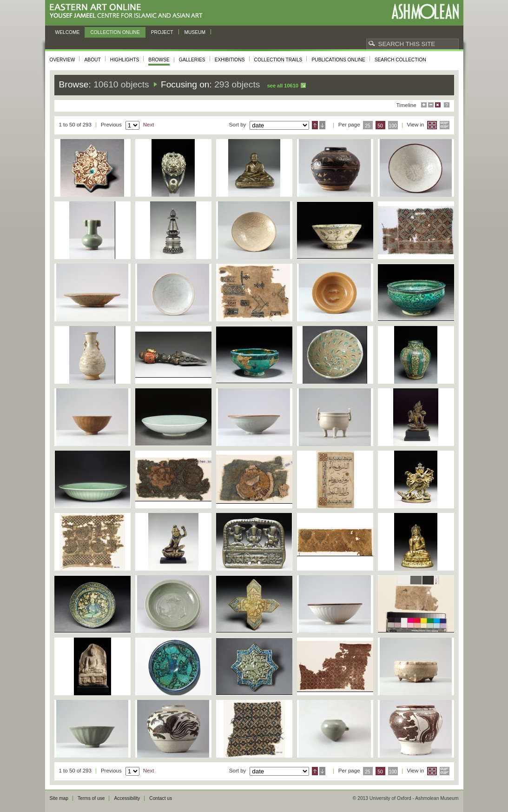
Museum (195, 32)
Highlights (125, 60)
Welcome (68, 32)
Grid (432, 125)
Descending (322, 125)
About (92, 60)
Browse (159, 60)
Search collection (400, 60)
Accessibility (127, 798)
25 (368, 126)
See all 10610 (283, 86)
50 (380, 126)
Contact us (161, 798)
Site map (59, 798)
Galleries (192, 60)
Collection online (115, 32)
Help (447, 105)
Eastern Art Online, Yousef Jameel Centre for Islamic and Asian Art (129, 11)
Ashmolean (425, 11)
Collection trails (278, 60)
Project (162, 32)
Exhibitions (230, 60)
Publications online (338, 60)
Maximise (424, 105)
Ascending (315, 125)
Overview (63, 60)
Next (149, 125)
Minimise (431, 105)
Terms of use (91, 798)
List (445, 125)
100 (393, 126)
